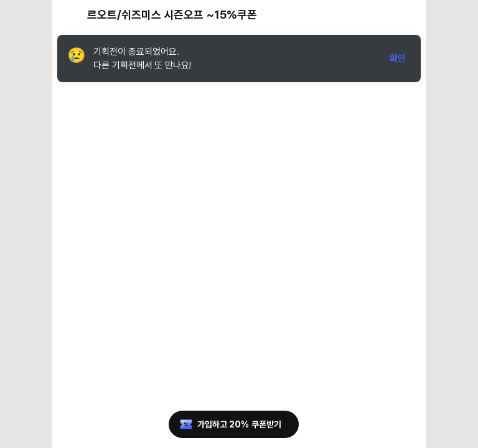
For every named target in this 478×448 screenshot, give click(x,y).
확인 (398, 58)
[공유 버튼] (381, 15)
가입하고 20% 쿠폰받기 (229, 424)
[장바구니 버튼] (408, 15)
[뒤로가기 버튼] (70, 15)
